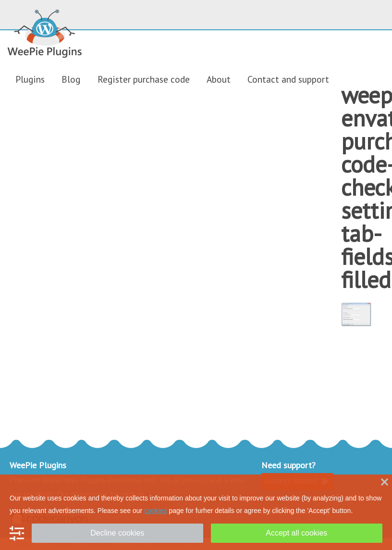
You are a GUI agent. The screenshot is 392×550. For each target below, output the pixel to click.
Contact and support (288, 79)
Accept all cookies (296, 533)
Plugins (30, 79)
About (219, 79)
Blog (71, 79)
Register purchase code (144, 79)
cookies (155, 511)
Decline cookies (117, 533)
